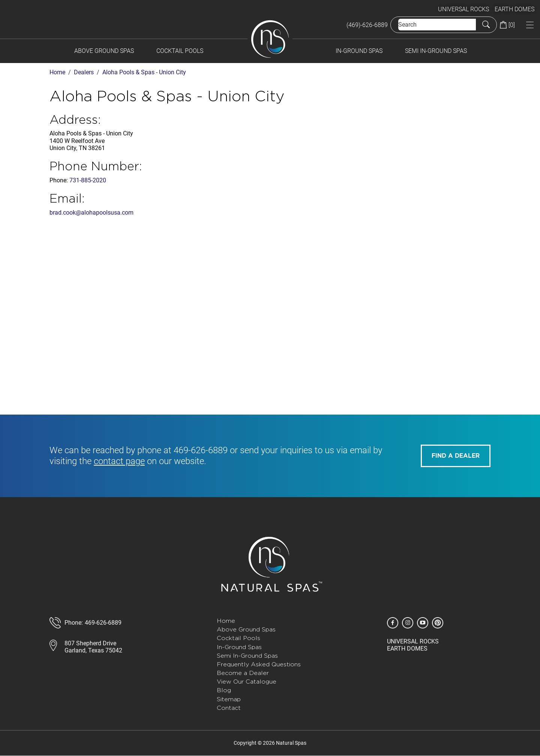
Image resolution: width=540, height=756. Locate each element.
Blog (224, 690)
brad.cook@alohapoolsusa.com (91, 213)
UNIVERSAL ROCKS (463, 9)
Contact (229, 708)
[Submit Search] (486, 25)
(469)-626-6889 (367, 25)
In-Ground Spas (359, 51)
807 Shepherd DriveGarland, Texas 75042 (93, 647)
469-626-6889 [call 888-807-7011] (103, 623)
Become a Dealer (243, 673)
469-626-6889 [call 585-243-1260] (201, 450)
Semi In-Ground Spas (436, 51)
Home (226, 621)
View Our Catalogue (247, 682)
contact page (119, 461)
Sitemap (229, 699)
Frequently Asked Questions (259, 664)
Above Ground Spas (104, 51)
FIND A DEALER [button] (456, 456)
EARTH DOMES (514, 9)
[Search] (437, 25)
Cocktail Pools (180, 51)
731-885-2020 (88, 180)
